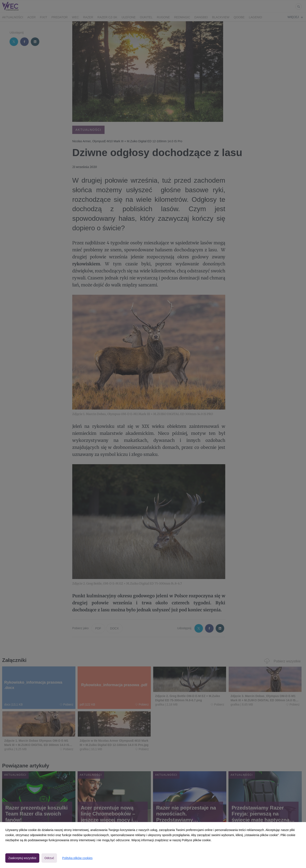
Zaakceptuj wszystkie (22, 858)
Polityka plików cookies (77, 858)
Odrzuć (49, 858)
